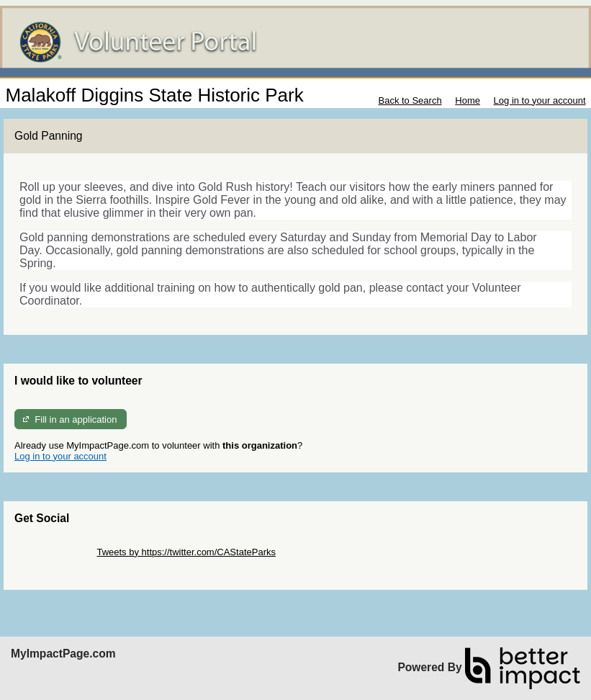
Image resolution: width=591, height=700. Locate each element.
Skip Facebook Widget (61, 563)
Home (468, 100)
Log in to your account (540, 100)
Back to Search (410, 100)
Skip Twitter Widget (54, 552)
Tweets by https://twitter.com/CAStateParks (186, 552)
